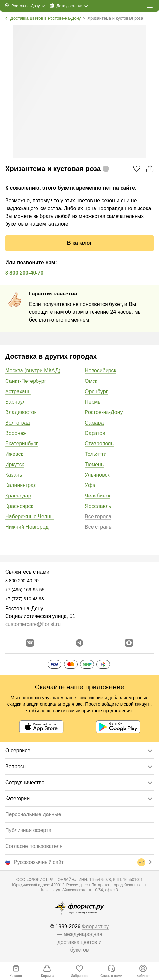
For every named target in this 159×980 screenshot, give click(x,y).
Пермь (93, 402)
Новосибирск (101, 371)
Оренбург (96, 391)
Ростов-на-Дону (104, 412)
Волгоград (18, 423)
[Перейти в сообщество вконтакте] (30, 643)
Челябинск (98, 496)
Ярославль (98, 506)
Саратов (95, 433)
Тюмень (94, 464)
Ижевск (14, 454)
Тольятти (96, 454)
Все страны (99, 527)
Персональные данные (33, 814)
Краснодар (18, 496)
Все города (98, 517)
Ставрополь (99, 444)
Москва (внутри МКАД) (33, 371)
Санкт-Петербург (26, 381)
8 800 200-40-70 (24, 273)
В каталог (79, 243)
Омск (91, 381)
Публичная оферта (28, 830)
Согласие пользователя (34, 846)
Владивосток (21, 412)
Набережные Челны (29, 517)
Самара (94, 423)
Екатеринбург (22, 444)
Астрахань (18, 391)
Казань (14, 475)
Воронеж (16, 433)
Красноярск (19, 506)
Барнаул (15, 402)
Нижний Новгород (27, 527)
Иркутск (15, 464)
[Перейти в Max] (129, 643)
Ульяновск (97, 475)
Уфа (90, 485)
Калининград (21, 485)
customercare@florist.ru (33, 624)
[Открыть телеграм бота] (79, 643)
